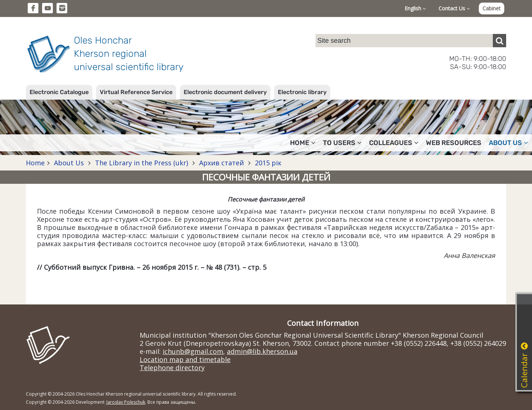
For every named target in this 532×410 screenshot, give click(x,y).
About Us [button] (509, 143)
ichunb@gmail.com (193, 351)
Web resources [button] (454, 143)
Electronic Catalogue (59, 92)
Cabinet (492, 8)
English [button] (415, 8)
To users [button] (342, 143)
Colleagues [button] (394, 143)
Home (35, 163)
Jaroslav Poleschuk (126, 402)
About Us (69, 163)
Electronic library (302, 92)
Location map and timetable (185, 359)
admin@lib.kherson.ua (262, 351)
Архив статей (221, 163)
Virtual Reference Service (136, 92)
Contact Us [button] (454, 8)
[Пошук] (499, 41)
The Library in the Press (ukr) (141, 163)
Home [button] (303, 143)
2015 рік (267, 163)
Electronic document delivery (225, 92)
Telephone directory (172, 368)
